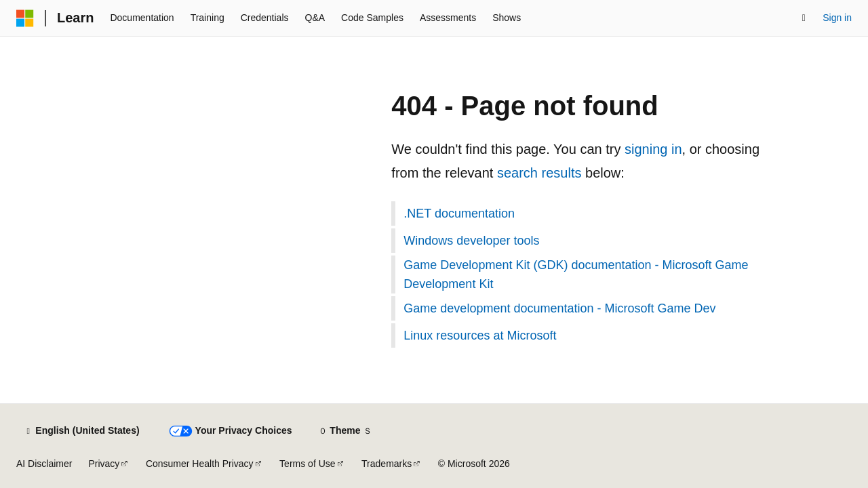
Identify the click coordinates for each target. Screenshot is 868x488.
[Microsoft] (25, 18)
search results (539, 173)
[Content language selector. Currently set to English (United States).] (82, 431)
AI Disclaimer (44, 464)
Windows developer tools (471, 241)
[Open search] (804, 18)
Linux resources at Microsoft (480, 335)
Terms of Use (307, 464)
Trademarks (387, 464)
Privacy (104, 464)
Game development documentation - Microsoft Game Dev (559, 308)
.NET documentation (459, 213)
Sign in (837, 18)
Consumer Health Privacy (200, 464)
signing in (653, 149)
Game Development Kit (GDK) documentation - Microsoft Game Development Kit (576, 274)
